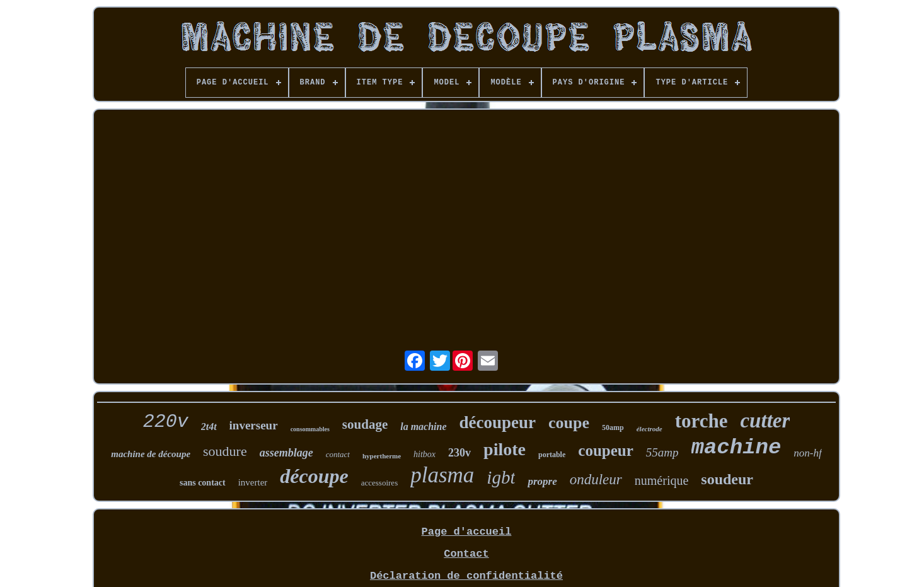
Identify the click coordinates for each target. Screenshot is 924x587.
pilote (505, 449)
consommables (310, 429)
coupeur (606, 450)
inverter (253, 482)
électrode (650, 429)
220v (166, 422)
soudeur (727, 479)
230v (459, 453)
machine (736, 448)
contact (338, 454)
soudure (225, 451)
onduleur (596, 479)
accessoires (379, 483)
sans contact (203, 483)
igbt (501, 477)
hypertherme (382, 456)
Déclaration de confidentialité (466, 576)
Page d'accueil (467, 532)
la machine (423, 427)
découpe (314, 476)
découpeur (498, 422)
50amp (613, 427)
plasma (442, 475)
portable (552, 455)
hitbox (424, 454)
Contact (466, 554)
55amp (662, 452)
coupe (569, 423)
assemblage (286, 453)
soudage (365, 424)
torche (702, 421)
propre (542, 481)
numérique (662, 480)
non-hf (807, 453)
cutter (765, 421)
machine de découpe (151, 454)
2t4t (209, 427)
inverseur (254, 425)
